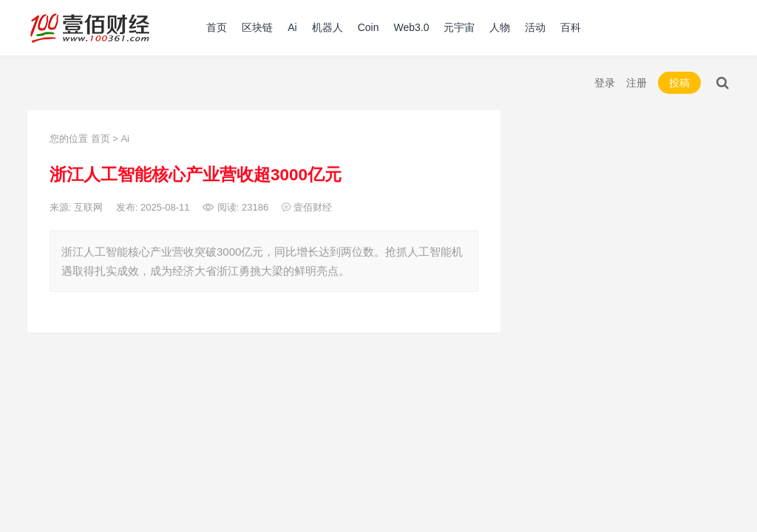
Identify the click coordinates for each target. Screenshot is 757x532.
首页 (217, 27)
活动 (535, 27)
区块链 (257, 27)
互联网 (88, 207)
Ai (292, 27)
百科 (571, 27)
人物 (500, 27)
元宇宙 (459, 27)
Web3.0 (411, 27)
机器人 (327, 27)
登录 (605, 83)
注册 (637, 83)
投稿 (679, 83)
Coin (369, 27)
